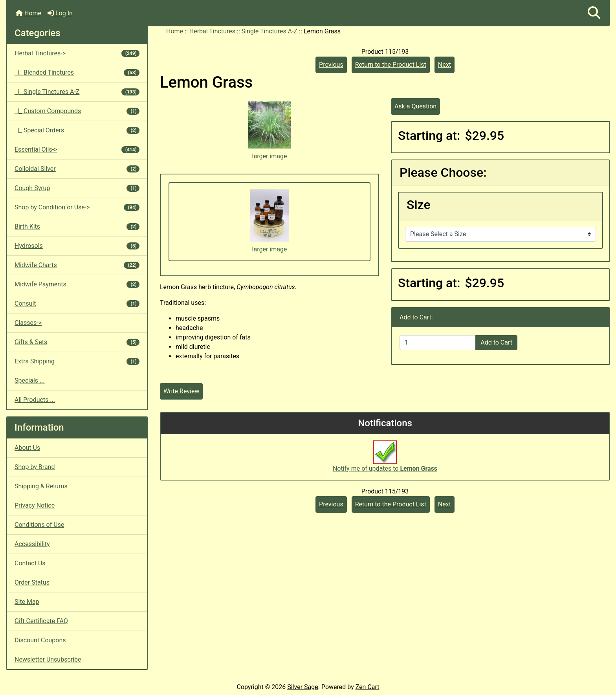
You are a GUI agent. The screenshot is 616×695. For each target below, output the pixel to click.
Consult (77, 303)
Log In (60, 13)
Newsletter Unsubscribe (48, 659)
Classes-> (28, 323)
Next (445, 65)
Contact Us (30, 563)
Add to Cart (496, 342)
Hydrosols (77, 246)
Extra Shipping (77, 361)
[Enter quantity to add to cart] (438, 343)
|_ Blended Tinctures (77, 72)
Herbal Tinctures (212, 31)
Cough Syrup (77, 188)
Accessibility (32, 544)
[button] (594, 13)
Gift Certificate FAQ (41, 621)
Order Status (32, 582)
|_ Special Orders (77, 130)
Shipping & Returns (41, 486)
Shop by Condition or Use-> (77, 207)
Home (28, 13)
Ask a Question (415, 106)
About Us (27, 448)
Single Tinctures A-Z (269, 31)
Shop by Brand (35, 467)
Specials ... (30, 381)
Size (419, 205)
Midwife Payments (77, 284)
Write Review (181, 391)
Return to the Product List (391, 65)
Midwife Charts (77, 265)
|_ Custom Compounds (77, 111)
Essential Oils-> (77, 149)
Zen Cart (368, 687)
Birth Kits (77, 226)
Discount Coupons (40, 640)
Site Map (27, 602)
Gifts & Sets (77, 342)
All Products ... (35, 400)
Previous (331, 65)
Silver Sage (302, 687)
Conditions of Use (39, 525)
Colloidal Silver (77, 169)
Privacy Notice (35, 505)
